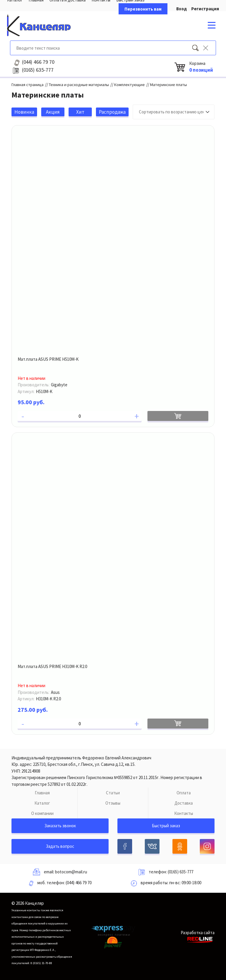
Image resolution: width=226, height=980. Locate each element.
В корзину (178, 416)
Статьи (113, 793)
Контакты (184, 813)
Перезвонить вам (143, 9)
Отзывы (113, 803)
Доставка (184, 803)
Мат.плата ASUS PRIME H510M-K (48, 359)
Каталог (42, 803)
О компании (42, 813)
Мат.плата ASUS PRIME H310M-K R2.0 (52, 666)
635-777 (38, 70)
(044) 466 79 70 (79, 883)
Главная (42, 793)
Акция (53, 112)
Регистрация (205, 9)
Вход (182, 9)
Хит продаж (80, 113)
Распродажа (112, 112)
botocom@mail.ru (71, 872)
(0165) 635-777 (181, 872)
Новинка (24, 112)
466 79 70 (38, 62)
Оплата (184, 793)
